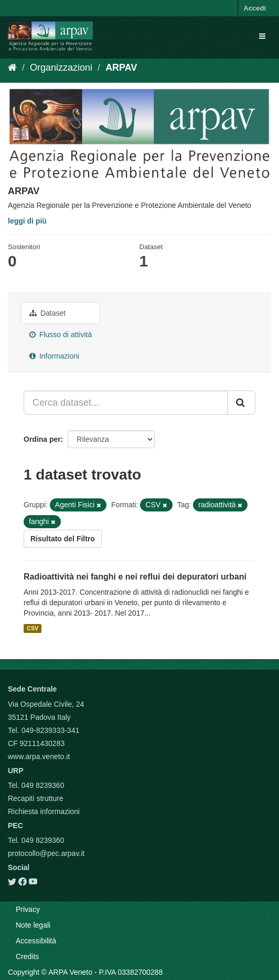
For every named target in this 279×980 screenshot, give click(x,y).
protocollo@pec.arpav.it (46, 853)
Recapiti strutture (36, 798)
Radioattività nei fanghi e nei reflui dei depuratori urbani (135, 577)
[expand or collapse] (262, 36)
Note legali (33, 925)
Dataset (47, 313)
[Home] (12, 68)
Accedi (255, 8)
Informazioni (54, 356)
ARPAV (121, 68)
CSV (33, 628)
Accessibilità (36, 941)
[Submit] (241, 403)
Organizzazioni (61, 68)
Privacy (28, 909)
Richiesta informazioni (44, 811)
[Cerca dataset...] (126, 403)
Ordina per (42, 439)
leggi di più (27, 221)
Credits (27, 956)
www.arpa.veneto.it (39, 756)
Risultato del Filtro (63, 539)
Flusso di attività (61, 335)
